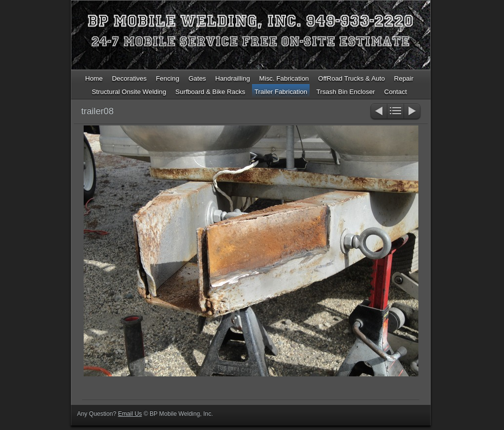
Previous (378, 112)
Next (413, 112)
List (395, 112)
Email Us (130, 414)
